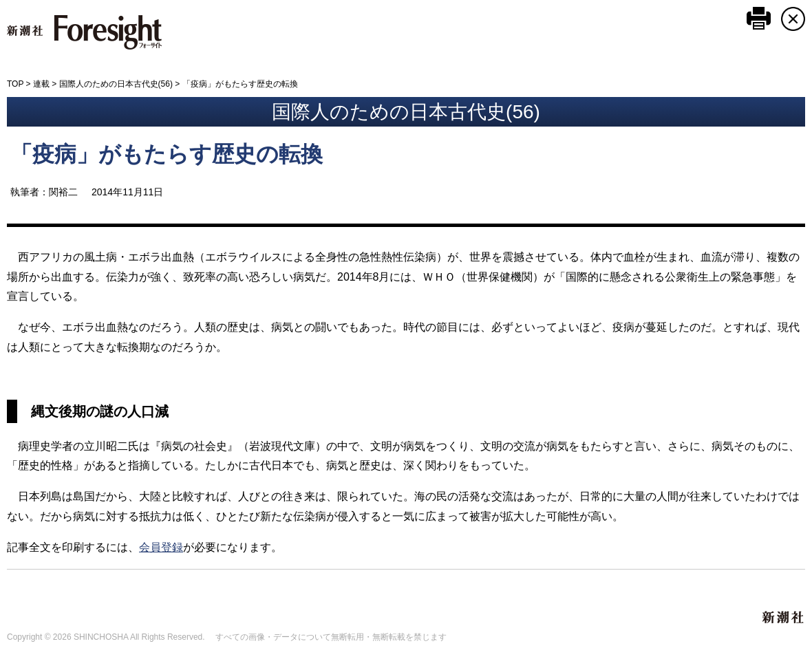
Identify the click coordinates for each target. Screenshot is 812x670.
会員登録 (161, 547)
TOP (15, 84)
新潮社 (784, 618)
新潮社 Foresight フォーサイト (84, 32)
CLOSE (793, 19)
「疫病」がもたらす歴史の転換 (167, 154)
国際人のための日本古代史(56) (116, 84)
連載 (41, 84)
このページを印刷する (759, 18)
